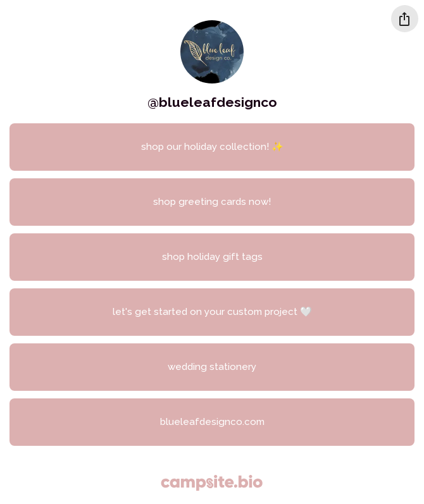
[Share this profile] (405, 19)
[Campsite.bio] (212, 483)
